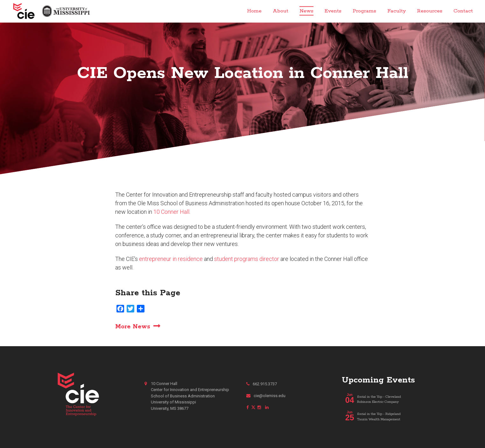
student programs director (247, 259)
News (306, 11)
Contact (463, 11)
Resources (430, 11)
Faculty (397, 11)
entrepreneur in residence (171, 259)
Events (333, 11)
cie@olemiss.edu (266, 396)
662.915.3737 (262, 384)
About (281, 11)
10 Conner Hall (171, 212)
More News (133, 326)
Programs (364, 11)
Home (254, 11)
